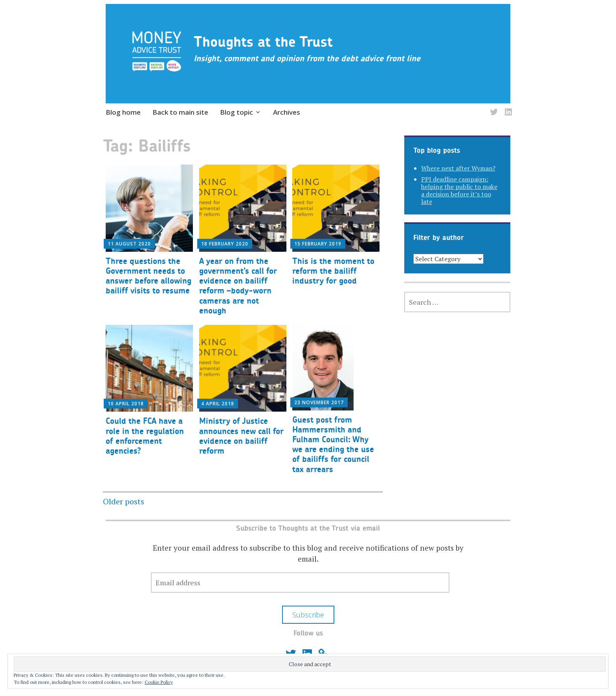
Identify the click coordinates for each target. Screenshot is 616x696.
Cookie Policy (159, 682)
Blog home (123, 112)
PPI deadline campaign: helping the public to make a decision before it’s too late (459, 190)
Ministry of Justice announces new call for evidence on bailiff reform (241, 436)
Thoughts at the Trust (263, 42)
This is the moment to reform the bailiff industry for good (333, 271)
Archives (287, 112)
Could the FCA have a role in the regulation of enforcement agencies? (145, 436)
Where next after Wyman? (458, 168)
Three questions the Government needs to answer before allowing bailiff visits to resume (148, 276)
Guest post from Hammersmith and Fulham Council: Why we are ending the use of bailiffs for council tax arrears (333, 444)
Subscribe (308, 615)
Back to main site (180, 112)
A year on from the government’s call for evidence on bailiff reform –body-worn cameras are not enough (238, 286)
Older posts (124, 501)
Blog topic (236, 112)
